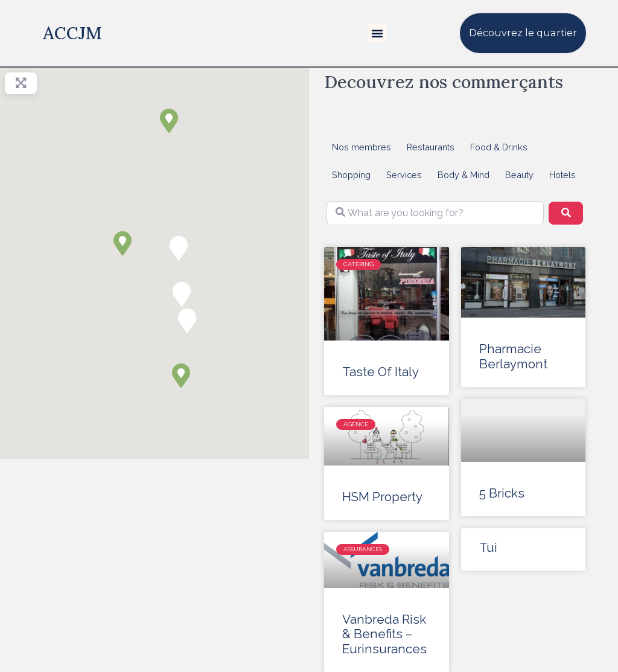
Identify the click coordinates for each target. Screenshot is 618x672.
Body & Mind (463, 175)
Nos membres (362, 147)
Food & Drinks (499, 147)
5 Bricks (502, 494)
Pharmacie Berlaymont (513, 357)
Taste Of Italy (381, 372)
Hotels (562, 175)
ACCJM (72, 33)
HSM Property (382, 497)
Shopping (351, 175)
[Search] (565, 213)
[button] (377, 33)
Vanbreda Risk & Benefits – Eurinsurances (384, 635)
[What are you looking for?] (435, 213)
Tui (488, 548)
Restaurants (431, 147)
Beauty (519, 175)
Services (404, 175)
